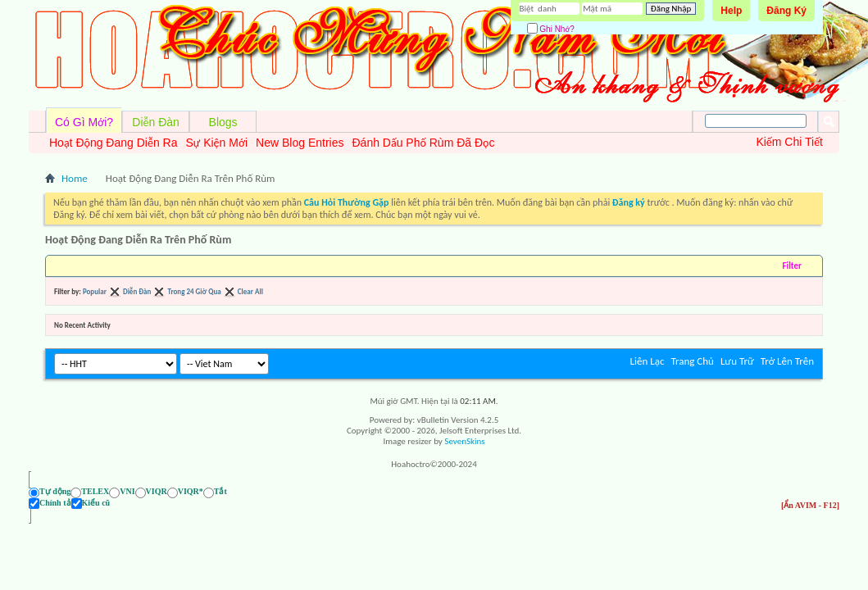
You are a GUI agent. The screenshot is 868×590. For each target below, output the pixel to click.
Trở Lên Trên (787, 361)
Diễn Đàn (156, 122)
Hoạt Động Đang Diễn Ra (113, 143)
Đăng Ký (786, 11)
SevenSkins (464, 441)
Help (731, 11)
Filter (792, 266)
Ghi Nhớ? (551, 29)
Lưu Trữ (737, 361)
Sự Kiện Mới (216, 143)
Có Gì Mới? (84, 122)
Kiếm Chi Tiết (789, 142)
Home (75, 178)
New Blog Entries (300, 143)
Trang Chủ (692, 361)
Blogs (223, 122)
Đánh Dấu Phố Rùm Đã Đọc (423, 143)
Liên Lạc (648, 361)
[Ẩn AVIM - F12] (810, 505)
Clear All (250, 291)
